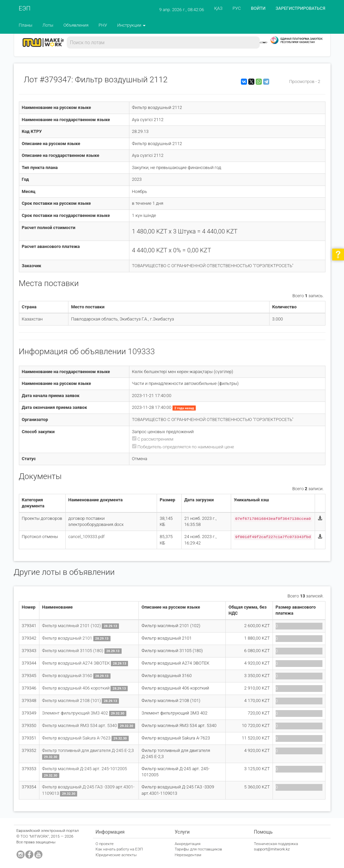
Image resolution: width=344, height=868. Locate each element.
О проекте (105, 844)
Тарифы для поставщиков (199, 849)
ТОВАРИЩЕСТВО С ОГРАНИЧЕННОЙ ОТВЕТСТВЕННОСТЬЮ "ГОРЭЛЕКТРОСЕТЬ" (213, 266)
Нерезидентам (188, 855)
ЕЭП (25, 8)
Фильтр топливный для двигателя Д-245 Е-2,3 (88, 750)
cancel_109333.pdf (87, 537)
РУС (237, 8)
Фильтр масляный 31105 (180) (73, 651)
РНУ (103, 25)
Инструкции (132, 25)
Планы (26, 25)
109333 (142, 352)
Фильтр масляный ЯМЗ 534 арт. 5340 (80, 725)
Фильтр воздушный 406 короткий (76, 688)
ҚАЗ (218, 8)
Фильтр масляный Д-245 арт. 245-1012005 (85, 769)
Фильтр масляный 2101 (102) (72, 626)
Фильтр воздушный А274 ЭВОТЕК (76, 663)
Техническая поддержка (276, 844)
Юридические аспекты (116, 855)
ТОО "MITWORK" (35, 836)
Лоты (48, 25)
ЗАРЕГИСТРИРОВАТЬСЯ (300, 8)
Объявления (76, 25)
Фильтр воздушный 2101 (68, 638)
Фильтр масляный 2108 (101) (72, 701)
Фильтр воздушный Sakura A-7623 (77, 738)
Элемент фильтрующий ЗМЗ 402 (76, 713)
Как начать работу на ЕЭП (119, 849)
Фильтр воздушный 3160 (68, 676)
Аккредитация (188, 844)
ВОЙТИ (258, 8)
